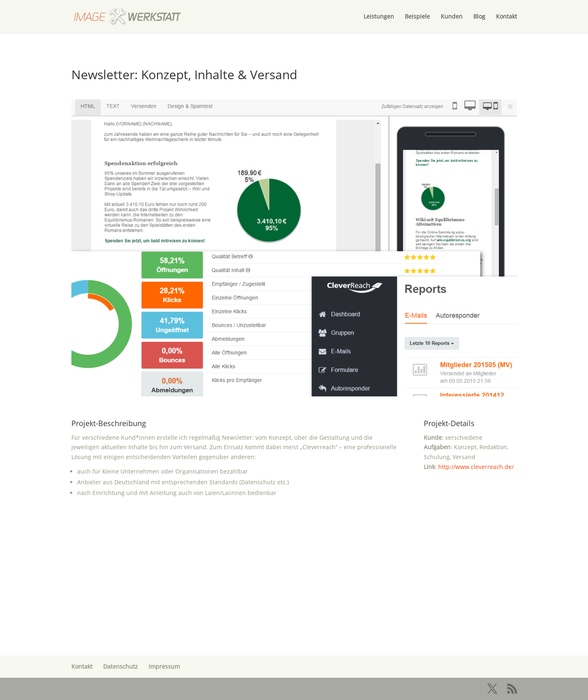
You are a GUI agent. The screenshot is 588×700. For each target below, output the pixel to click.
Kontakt (507, 17)
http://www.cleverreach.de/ (476, 467)
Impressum (164, 666)
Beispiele (417, 17)
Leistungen (379, 17)
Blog (479, 17)
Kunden (452, 17)
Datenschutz (120, 666)
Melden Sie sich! (294, 607)
